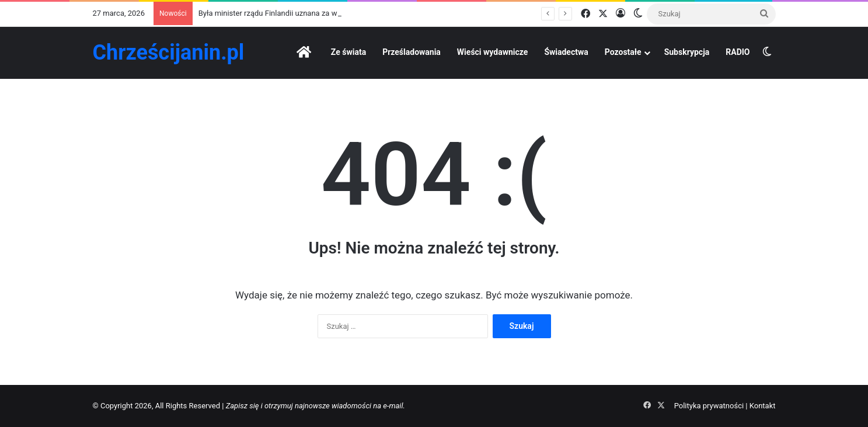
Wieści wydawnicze (493, 52)
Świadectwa (566, 52)
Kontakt (763, 406)
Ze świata (348, 52)
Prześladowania (412, 52)
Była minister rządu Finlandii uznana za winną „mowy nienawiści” (308, 13)
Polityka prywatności (709, 406)
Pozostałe (623, 52)
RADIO (738, 52)
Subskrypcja (687, 52)
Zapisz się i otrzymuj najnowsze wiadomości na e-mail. (316, 406)
